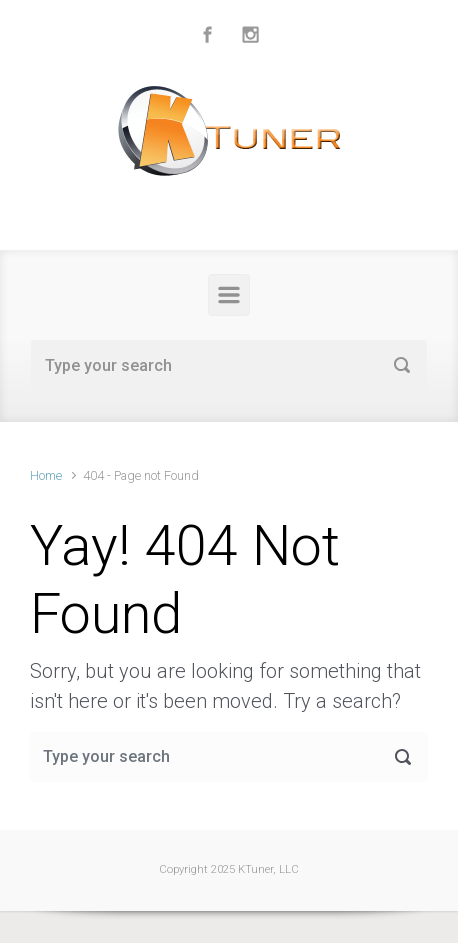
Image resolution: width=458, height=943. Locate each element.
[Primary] (229, 295)
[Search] (229, 365)
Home (46, 475)
